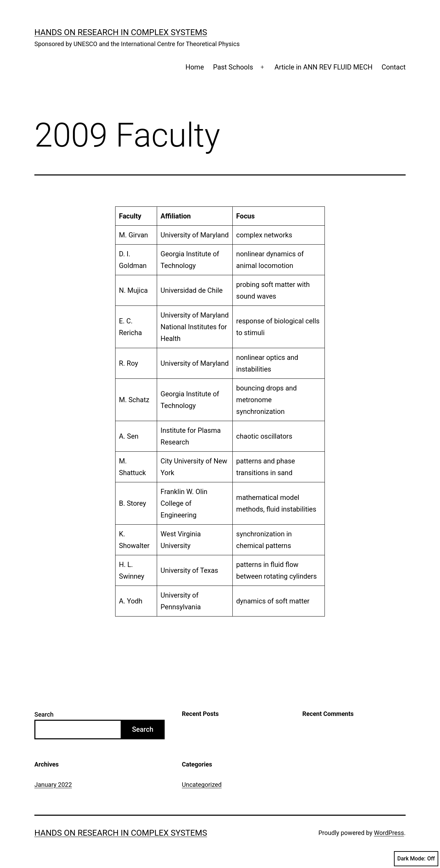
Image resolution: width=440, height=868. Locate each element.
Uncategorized (202, 785)
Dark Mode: (416, 859)
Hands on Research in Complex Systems (121, 32)
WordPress (389, 833)
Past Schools (233, 67)
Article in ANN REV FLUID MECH (323, 67)
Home (195, 67)
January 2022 (53, 785)
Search (44, 714)
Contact (394, 67)
